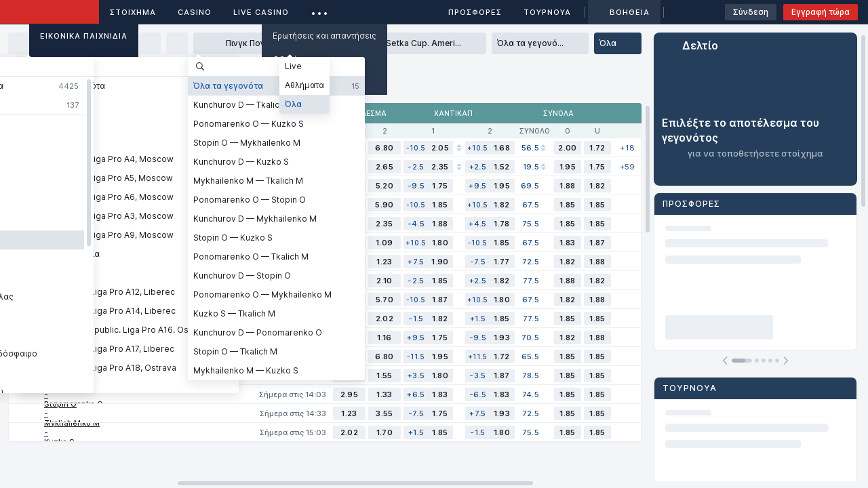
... (320, 10)
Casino (195, 12)
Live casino (261, 12)
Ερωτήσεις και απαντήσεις (324, 36)
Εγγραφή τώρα (821, 12)
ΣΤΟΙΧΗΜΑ (133, 12)
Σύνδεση (751, 12)
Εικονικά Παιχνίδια (84, 36)
